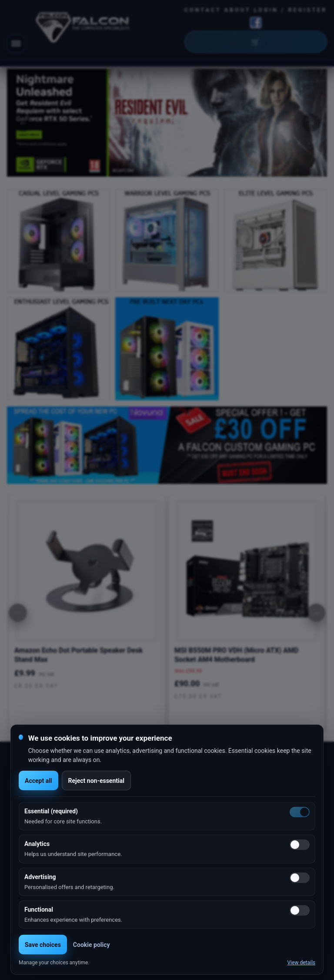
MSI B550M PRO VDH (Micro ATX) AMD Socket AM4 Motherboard (236, 655)
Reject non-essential (96, 781)
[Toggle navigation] (16, 44)
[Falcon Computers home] (83, 29)
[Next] (316, 613)
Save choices (43, 945)
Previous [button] (23, 123)
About (238, 10)
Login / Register (291, 10)
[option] (167, 123)
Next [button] (311, 123)
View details (301, 963)
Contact (203, 10)
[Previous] (18, 613)
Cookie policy (92, 945)
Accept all (38, 781)
